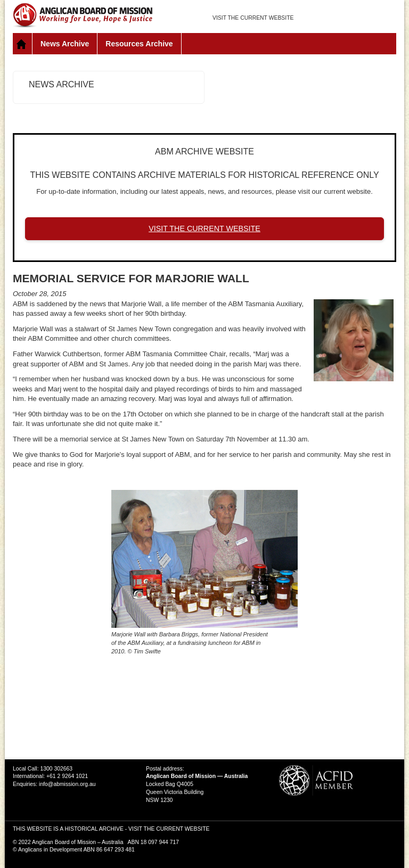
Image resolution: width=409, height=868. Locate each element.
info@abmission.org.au (67, 784)
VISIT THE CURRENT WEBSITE (253, 18)
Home (23, 44)
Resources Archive (139, 44)
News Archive (65, 44)
